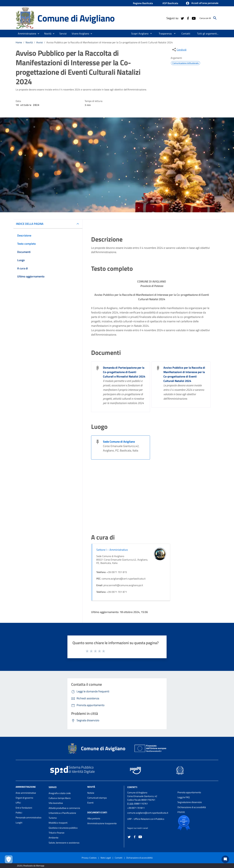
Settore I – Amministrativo (112, 550)
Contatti (132, 787)
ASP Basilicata (170, 3)
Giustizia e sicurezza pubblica (63, 828)
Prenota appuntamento (189, 792)
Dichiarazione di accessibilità (192, 807)
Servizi (53, 787)
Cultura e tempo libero (60, 798)
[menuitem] (139, 34)
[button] (202, 3)
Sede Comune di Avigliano (119, 442)
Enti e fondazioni (24, 808)
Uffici (18, 803)
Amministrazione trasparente (102, 823)
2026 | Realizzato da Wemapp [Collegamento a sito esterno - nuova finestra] (31, 866)
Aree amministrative (26, 793)
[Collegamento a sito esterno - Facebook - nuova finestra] (188, 18)
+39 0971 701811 (136, 808)
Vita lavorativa (56, 803)
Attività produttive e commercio (64, 808)
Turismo (53, 818)
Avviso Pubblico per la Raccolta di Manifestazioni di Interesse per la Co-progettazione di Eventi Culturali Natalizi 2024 (110, 42)
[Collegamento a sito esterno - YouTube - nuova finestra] (194, 18)
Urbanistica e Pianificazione (62, 813)
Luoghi (19, 823)
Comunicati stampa (97, 798)
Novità (29, 42)
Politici (19, 813)
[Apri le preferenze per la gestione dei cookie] (9, 859)
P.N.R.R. (181, 812)
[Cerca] (215, 18)
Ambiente (54, 838)
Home (19, 42)
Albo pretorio (94, 818)
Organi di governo (24, 798)
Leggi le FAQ (184, 797)
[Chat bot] (225, 859)
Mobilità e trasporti (58, 823)
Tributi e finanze (57, 833)
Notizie (91, 793)
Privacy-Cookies (89, 858)
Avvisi (40, 42)
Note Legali (106, 858)
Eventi (90, 803)
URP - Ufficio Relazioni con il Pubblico (146, 819)
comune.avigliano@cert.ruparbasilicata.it (148, 813)
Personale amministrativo (28, 817)
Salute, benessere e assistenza (64, 843)
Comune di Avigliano (76, 18)
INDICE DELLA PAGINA (30, 224)
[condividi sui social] (179, 50)
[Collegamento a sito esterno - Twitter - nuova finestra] (182, 18)
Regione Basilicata (143, 3)
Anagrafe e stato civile (60, 793)
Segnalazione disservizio (190, 802)
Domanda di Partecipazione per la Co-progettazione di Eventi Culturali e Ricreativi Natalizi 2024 (124, 372)
